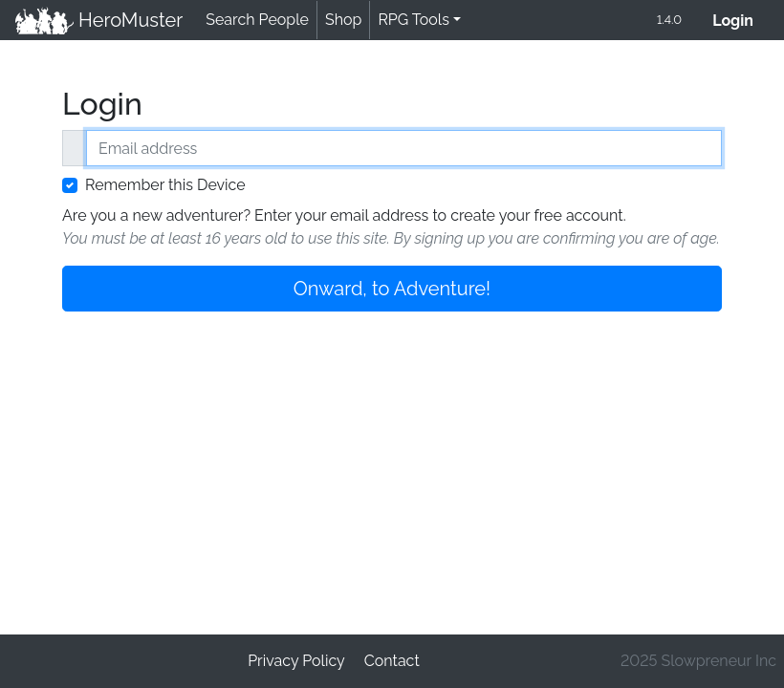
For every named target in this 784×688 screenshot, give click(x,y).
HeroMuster (99, 20)
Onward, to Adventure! (392, 289)
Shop (343, 20)
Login (740, 19)
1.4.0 (669, 20)
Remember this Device (165, 185)
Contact (392, 661)
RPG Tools (414, 20)
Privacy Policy (296, 661)
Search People (257, 20)
